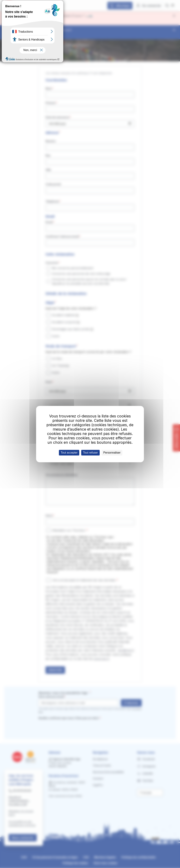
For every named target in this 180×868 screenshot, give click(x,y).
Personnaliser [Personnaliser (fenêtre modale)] (112, 453)
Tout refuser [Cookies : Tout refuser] (90, 453)
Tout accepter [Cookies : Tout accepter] (69, 453)
